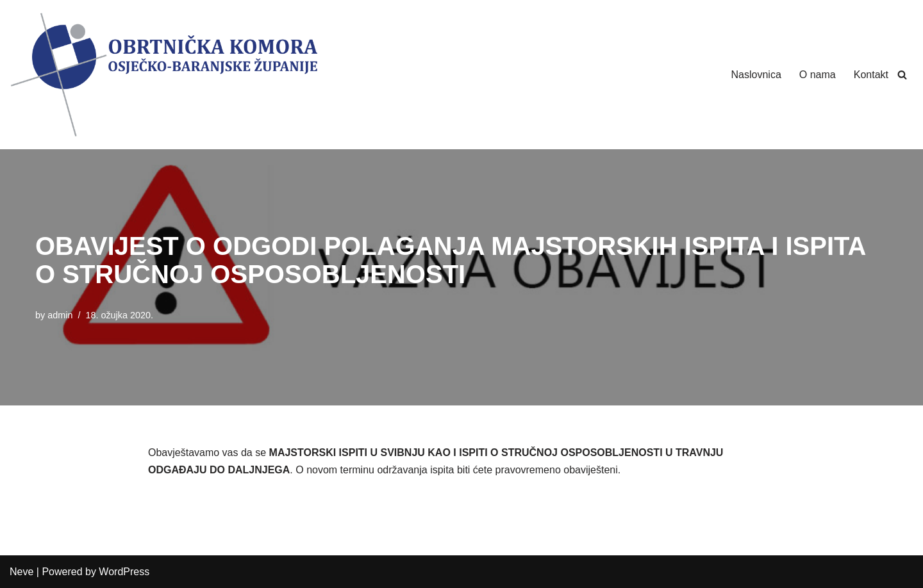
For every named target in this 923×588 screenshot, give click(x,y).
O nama (818, 75)
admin (60, 315)
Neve (21, 572)
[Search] (902, 75)
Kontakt (871, 75)
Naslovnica (756, 75)
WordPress (124, 572)
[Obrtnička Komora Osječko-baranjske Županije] (163, 75)
